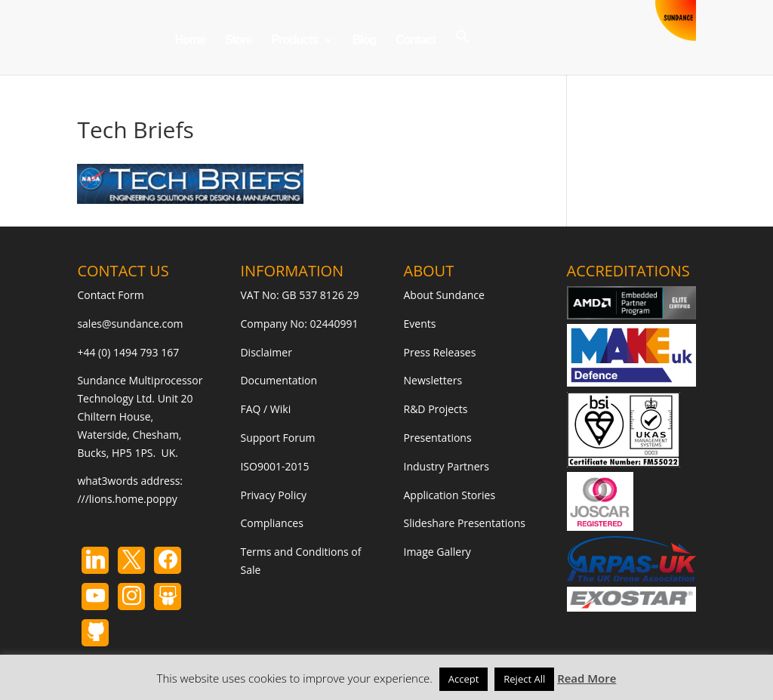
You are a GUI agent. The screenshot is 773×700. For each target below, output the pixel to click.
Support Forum (277, 438)
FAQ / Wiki (265, 409)
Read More (587, 678)
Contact (416, 40)
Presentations (438, 438)
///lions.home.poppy (127, 499)
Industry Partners (447, 466)
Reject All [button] (524, 679)
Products (295, 40)
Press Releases (440, 352)
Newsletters (433, 380)
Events (420, 324)
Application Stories (450, 495)
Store (239, 40)
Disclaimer (266, 352)
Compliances (271, 523)
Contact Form (110, 295)
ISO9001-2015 (274, 466)
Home (189, 40)
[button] (463, 52)
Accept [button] (464, 679)
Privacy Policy (273, 495)
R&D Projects (436, 409)
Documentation (279, 380)
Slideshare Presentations (465, 523)
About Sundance (444, 295)
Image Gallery (437, 552)
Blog (365, 40)
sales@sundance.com (130, 324)
